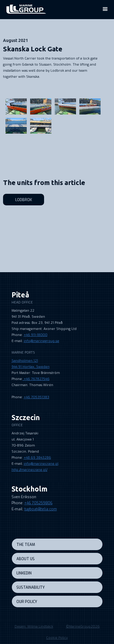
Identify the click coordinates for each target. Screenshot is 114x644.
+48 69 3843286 (37, 458)
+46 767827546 (36, 379)
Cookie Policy (57, 638)
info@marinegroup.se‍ (41, 341)
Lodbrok (24, 200)
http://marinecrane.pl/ (29, 470)
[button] (105, 9)
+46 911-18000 (36, 335)
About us (26, 559)
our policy (27, 602)
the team (26, 545)
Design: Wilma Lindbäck (34, 627)
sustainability (31, 587)
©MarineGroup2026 (83, 627)
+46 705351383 (36, 397)
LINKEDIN (24, 573)
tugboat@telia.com (41, 509)
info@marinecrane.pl (41, 464)
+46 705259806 (38, 503)
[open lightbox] (55, 92)
